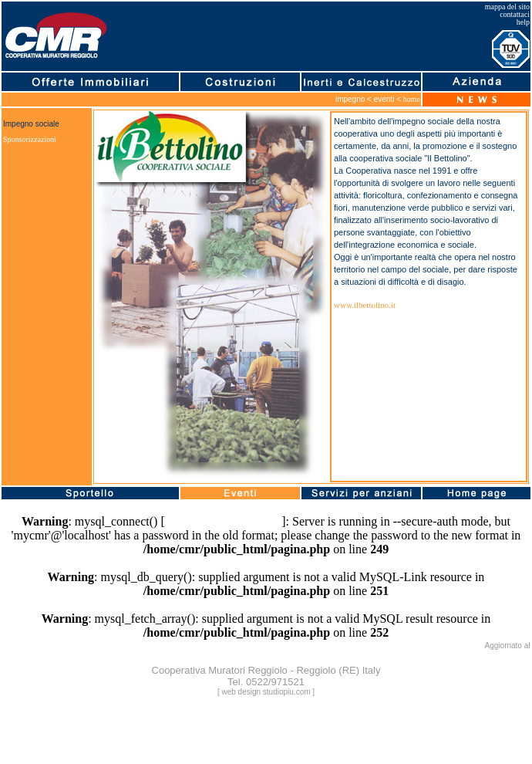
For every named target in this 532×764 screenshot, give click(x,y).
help (523, 22)
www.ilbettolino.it (365, 305)
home (412, 99)
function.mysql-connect (224, 521)
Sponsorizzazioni (30, 139)
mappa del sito (507, 7)
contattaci (515, 14)
